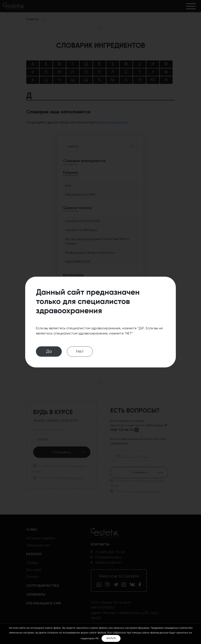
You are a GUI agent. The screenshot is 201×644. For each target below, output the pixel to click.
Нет (80, 351)
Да (49, 351)
